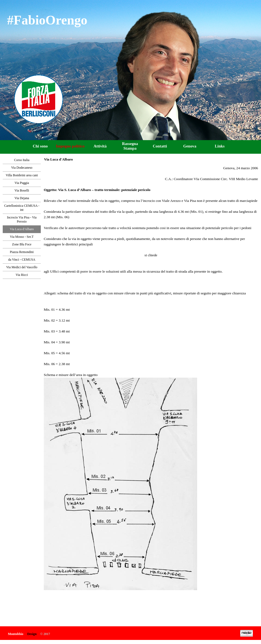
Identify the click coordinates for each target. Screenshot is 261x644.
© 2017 (45, 634)
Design (32, 634)
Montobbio (16, 634)
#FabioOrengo (47, 20)
